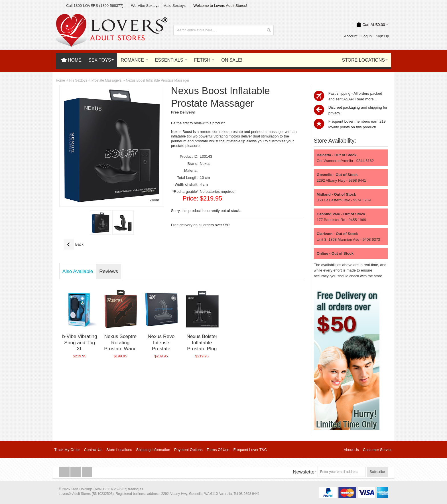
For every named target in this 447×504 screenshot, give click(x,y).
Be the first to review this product (198, 123)
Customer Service (378, 450)
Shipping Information (153, 450)
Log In (367, 36)
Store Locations (119, 450)
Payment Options (188, 450)
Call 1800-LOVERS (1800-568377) (95, 6)
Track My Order (67, 450)
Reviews (108, 271)
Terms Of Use (218, 450)
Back (74, 244)
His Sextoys (78, 80)
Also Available (78, 271)
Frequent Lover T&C (250, 450)
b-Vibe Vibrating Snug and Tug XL (80, 342)
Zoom (154, 200)
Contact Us (93, 450)
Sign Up (382, 36)
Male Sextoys (174, 6)
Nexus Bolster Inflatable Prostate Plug (202, 342)
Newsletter (304, 472)
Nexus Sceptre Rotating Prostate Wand (120, 342)
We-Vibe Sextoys (145, 6)
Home (60, 80)
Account (351, 36)
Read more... (366, 99)
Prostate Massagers (107, 80)
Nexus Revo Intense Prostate (161, 342)
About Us (351, 450)
